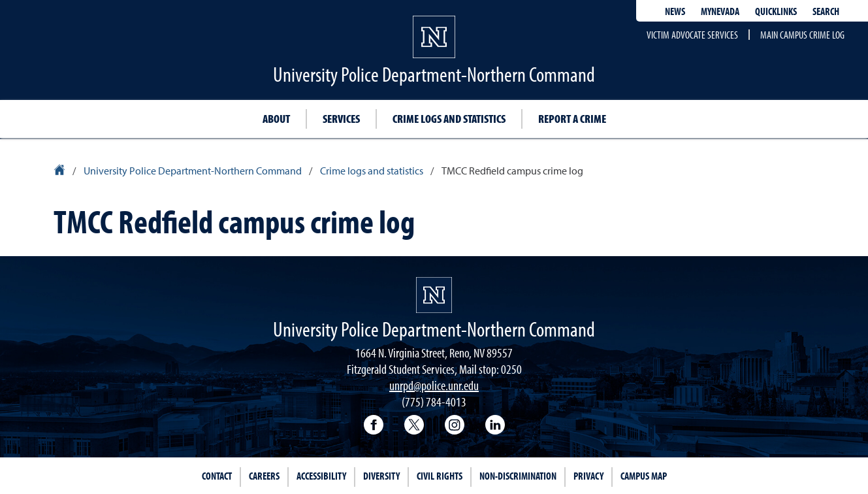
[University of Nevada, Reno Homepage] (434, 295)
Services (341, 119)
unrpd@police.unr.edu (434, 385)
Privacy (588, 476)
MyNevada (720, 11)
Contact (217, 476)
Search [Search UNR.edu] (826, 11)
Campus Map (644, 476)
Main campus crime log (802, 35)
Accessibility (321, 476)
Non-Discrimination (518, 476)
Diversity (381, 476)
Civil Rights (440, 476)
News (675, 11)
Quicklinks (776, 11)
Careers (264, 476)
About (276, 119)
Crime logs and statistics (449, 119)
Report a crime (572, 119)
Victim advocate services (692, 35)
